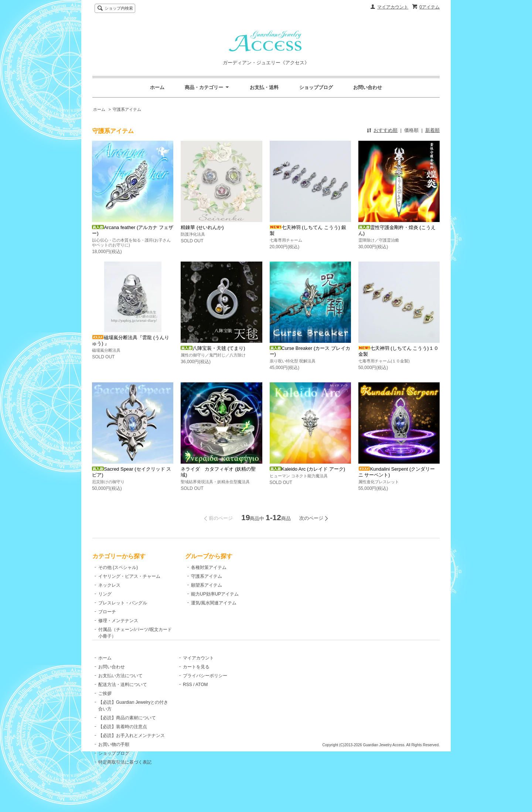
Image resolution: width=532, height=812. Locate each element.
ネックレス (109, 585)
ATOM (202, 702)
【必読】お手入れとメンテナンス (132, 753)
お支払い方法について (120, 693)
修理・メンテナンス (118, 621)
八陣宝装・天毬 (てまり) (213, 348)
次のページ (311, 518)
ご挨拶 (105, 710)
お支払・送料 (264, 87)
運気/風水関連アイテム (206, 603)
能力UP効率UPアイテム (207, 594)
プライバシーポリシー (205, 693)
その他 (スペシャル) (118, 567)
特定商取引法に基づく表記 (125, 779)
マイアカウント (393, 7)
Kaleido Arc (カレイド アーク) (308, 469)
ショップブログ (316, 87)
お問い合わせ (368, 87)
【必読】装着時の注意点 (123, 744)
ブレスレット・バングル (123, 603)
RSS (188, 702)
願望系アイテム (199, 585)
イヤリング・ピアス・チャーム (129, 576)
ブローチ (107, 612)
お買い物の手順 (114, 761)
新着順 (432, 130)
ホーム (157, 87)
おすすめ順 (386, 130)
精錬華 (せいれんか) (202, 227)
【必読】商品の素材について (127, 735)
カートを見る (197, 684)
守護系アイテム (127, 109)
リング (105, 594)
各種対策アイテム (201, 567)
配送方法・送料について (123, 702)
